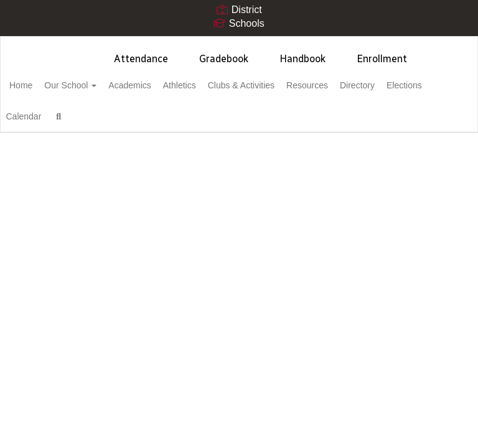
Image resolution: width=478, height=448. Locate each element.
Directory (418, 85)
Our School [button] (96, 85)
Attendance (141, 59)
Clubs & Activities (288, 85)
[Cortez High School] (239, 44)
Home (40, 85)
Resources (361, 85)
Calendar (101, 116)
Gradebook (224, 59)
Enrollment (382, 59)
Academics (162, 85)
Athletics (219, 85)
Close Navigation (199, 121)
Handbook (302, 59)
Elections (46, 116)
